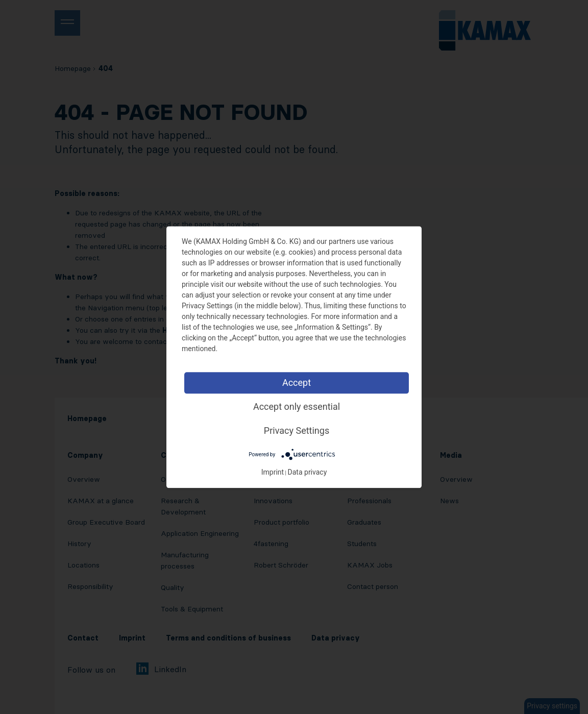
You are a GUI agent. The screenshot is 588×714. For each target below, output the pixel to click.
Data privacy (308, 472)
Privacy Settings (297, 430)
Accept (297, 383)
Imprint (273, 472)
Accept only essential (297, 407)
